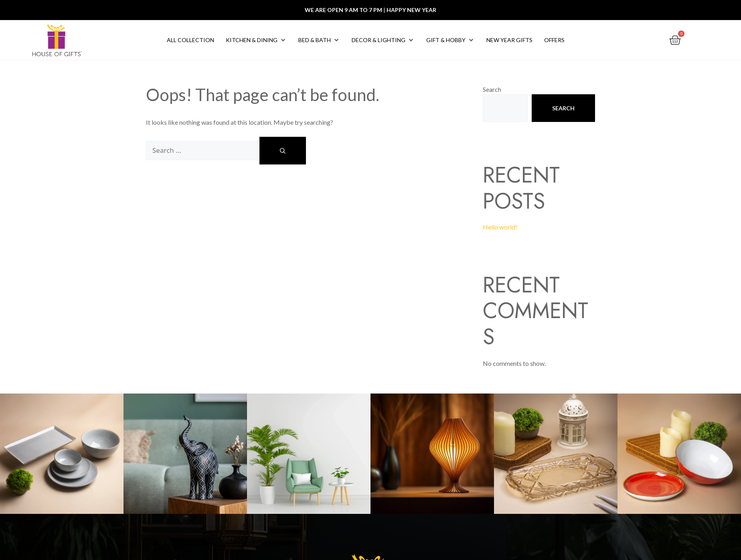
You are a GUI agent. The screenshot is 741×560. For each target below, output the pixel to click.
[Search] (283, 151)
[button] (256, 40)
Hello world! (500, 227)
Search (492, 89)
